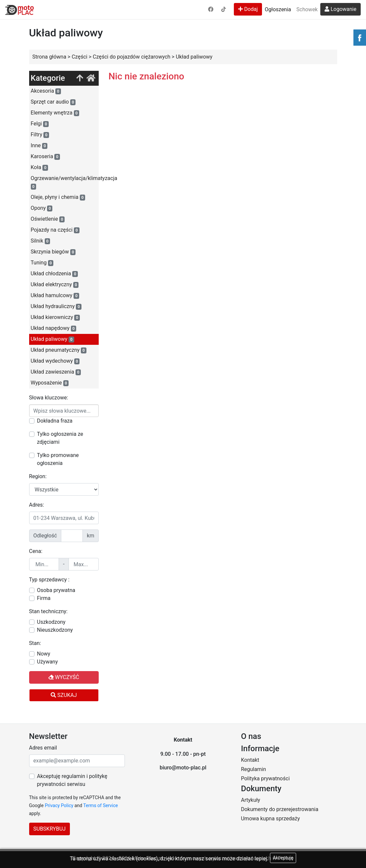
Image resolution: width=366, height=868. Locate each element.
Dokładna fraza (55, 421)
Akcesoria (46, 91)
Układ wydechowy (55, 361)
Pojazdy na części (55, 230)
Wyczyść (64, 677)
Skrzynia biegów (53, 252)
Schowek (307, 9)
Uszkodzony (51, 622)
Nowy (44, 654)
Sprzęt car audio (53, 102)
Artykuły (250, 800)
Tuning (42, 263)
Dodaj (248, 9)
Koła (39, 167)
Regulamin (253, 769)
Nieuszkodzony (55, 630)
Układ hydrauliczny (56, 306)
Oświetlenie (48, 219)
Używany (48, 662)
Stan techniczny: (48, 611)
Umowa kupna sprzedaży (270, 819)
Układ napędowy (54, 328)
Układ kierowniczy (55, 317)
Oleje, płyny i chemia (58, 197)
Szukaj (64, 695)
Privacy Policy (59, 805)
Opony (42, 208)
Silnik (41, 241)
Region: (38, 476)
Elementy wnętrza (55, 113)
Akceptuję (283, 858)
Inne (39, 146)
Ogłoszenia (278, 9)
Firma (44, 598)
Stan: (35, 643)
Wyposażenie (50, 383)
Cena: (36, 551)
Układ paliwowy (52, 339)
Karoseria (45, 157)
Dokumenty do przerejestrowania (280, 809)
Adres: (37, 505)
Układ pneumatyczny (59, 350)
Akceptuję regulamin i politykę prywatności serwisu (72, 780)
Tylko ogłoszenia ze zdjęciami (60, 438)
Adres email (43, 748)
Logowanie (340, 9)
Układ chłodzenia (54, 274)
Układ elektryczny (55, 285)
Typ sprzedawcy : (49, 580)
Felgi (40, 124)
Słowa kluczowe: (49, 398)
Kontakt (250, 760)
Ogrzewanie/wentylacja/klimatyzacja (65, 182)
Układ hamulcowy (55, 296)
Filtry (40, 135)
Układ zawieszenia (56, 372)
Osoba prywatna (56, 590)
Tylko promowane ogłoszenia (58, 459)
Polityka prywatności (265, 778)
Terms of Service (101, 805)
